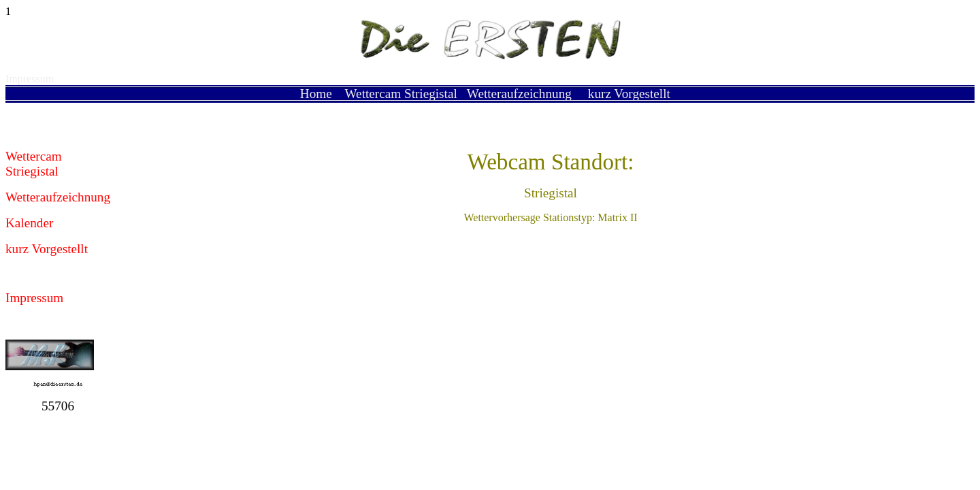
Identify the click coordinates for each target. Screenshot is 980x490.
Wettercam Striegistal (401, 94)
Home (316, 94)
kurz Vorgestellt (629, 94)
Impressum (30, 79)
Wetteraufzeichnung (519, 94)
